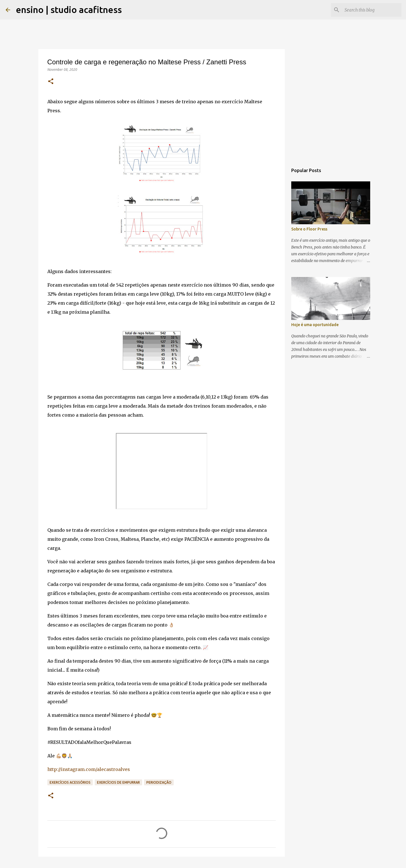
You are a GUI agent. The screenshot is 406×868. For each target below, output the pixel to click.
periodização (159, 782)
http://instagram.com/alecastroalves (89, 769)
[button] (51, 82)
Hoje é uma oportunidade (315, 325)
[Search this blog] (372, 10)
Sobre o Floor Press (309, 229)
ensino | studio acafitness (69, 10)
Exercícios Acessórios (70, 782)
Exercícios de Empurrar (118, 782)
